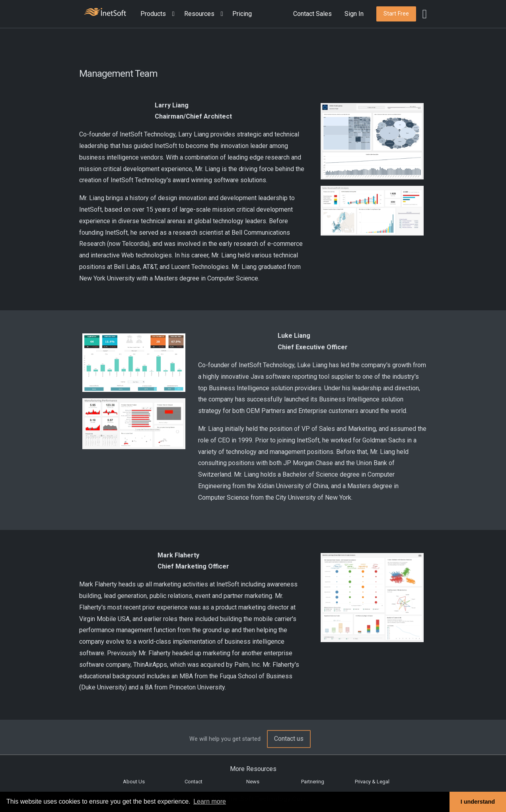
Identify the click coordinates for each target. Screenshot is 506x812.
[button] (159, 14)
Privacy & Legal (372, 782)
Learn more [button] (210, 801)
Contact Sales (312, 14)
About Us (134, 782)
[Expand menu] (172, 14)
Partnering (313, 782)
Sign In (354, 14)
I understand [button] (478, 802)
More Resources (253, 769)
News (253, 782)
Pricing (242, 14)
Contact (194, 782)
